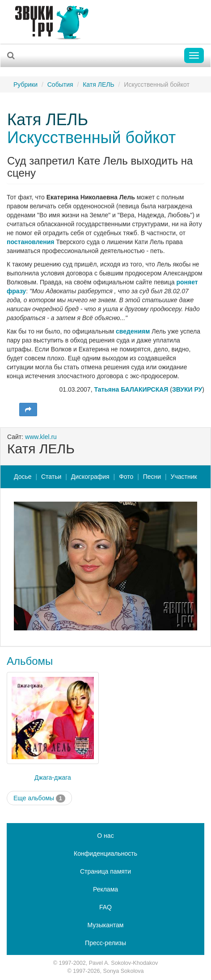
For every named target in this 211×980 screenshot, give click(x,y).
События (60, 84)
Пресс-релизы (105, 943)
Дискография (90, 477)
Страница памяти (105, 871)
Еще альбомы (39, 798)
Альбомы (30, 661)
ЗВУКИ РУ (187, 389)
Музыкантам (106, 925)
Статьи (51, 477)
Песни (152, 477)
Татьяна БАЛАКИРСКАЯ (131, 389)
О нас (105, 836)
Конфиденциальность (105, 853)
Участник (184, 477)
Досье (23, 477)
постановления (30, 242)
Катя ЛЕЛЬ (98, 84)
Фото (126, 477)
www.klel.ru (41, 437)
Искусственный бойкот (91, 137)
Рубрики (25, 84)
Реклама (105, 889)
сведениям (133, 331)
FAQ (105, 907)
